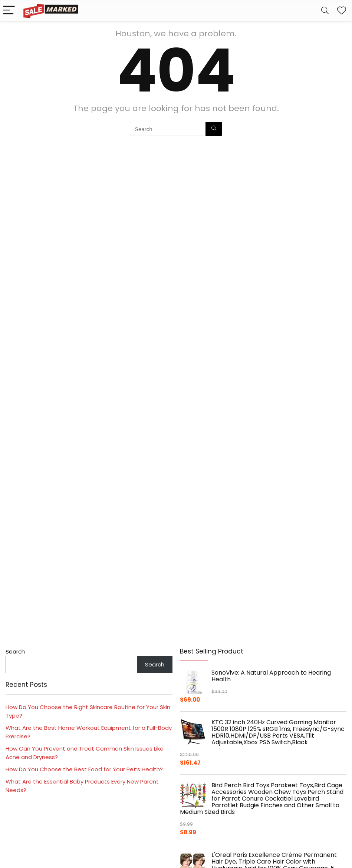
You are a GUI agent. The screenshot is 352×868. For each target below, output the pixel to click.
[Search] (325, 11)
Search (15, 651)
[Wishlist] (342, 11)
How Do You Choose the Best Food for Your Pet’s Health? (84, 769)
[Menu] (9, 11)
